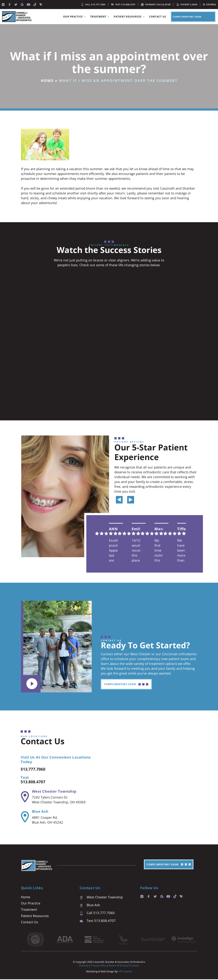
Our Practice (75, 17)
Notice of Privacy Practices (124, 966)
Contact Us (158, 17)
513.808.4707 (36, 782)
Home (47, 80)
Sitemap (84, 966)
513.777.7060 (36, 769)
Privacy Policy (99, 966)
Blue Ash (40, 812)
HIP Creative (125, 972)
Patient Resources (130, 17)
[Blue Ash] (25, 817)
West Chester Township (54, 792)
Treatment (100, 17)
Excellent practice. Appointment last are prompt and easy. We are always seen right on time (113, 550)
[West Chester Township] (25, 797)
